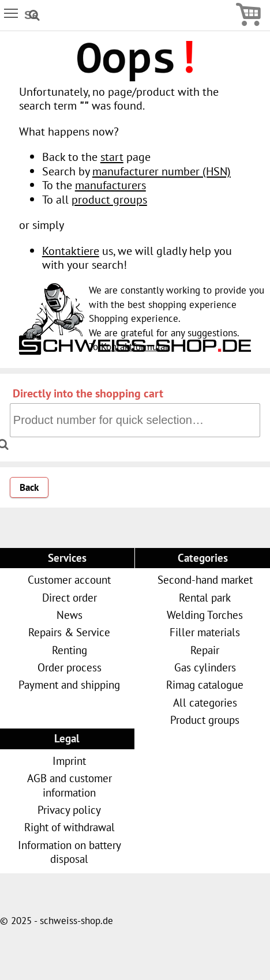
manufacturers (110, 185)
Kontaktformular (135, 347)
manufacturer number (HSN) (162, 171)
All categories (205, 702)
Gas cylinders (205, 667)
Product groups (205, 720)
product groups (109, 199)
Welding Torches (205, 615)
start (112, 157)
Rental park (205, 597)
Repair (205, 650)
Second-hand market (205, 579)
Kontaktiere (71, 251)
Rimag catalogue (205, 684)
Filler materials (205, 632)
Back (29, 487)
